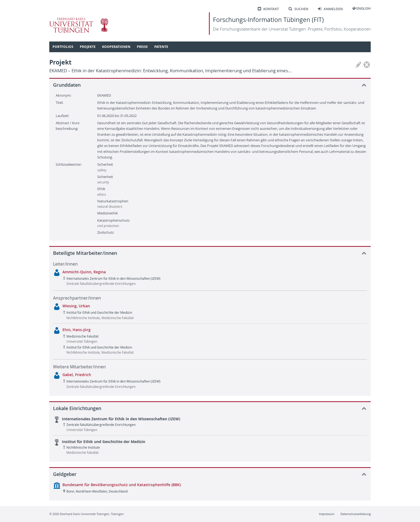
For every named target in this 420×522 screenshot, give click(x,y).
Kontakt (268, 9)
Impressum (327, 514)
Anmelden (330, 9)
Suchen (298, 9)
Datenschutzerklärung (356, 514)
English (363, 8)
